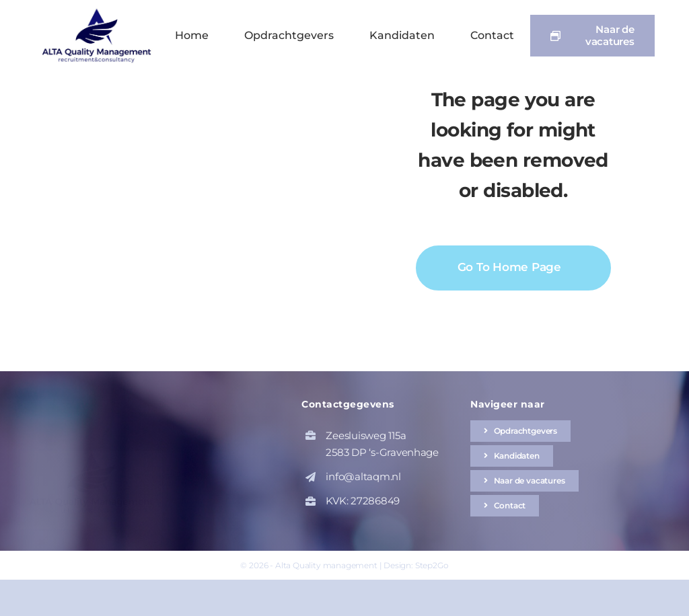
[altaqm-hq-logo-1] (100, 12)
